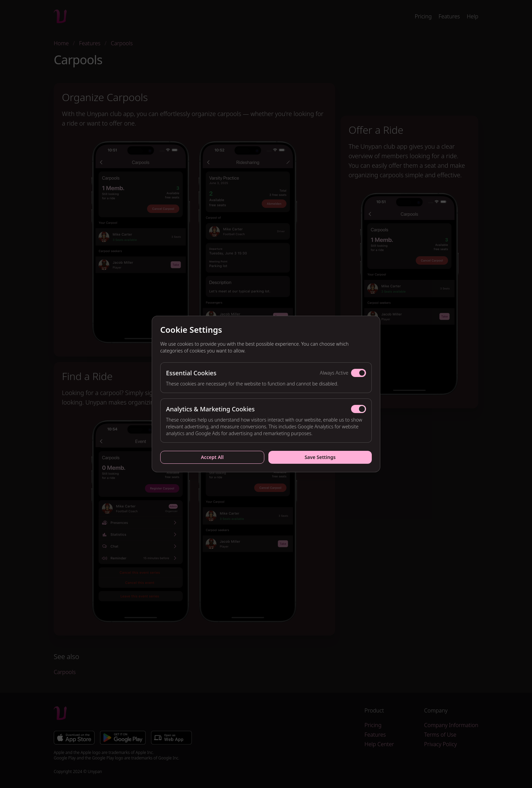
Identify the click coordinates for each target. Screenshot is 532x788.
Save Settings (320, 457)
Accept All (212, 457)
